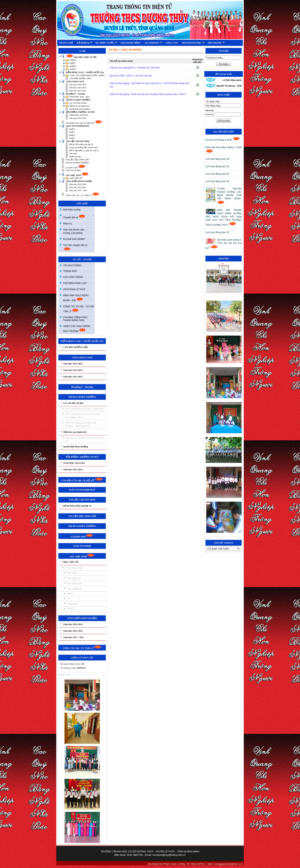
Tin (68, 599)
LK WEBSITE (153, 43)
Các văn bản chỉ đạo (78, 103)
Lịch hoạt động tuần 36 (217, 159)
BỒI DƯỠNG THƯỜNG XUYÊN (80, 112)
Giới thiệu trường (72, 210)
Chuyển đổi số (79, 216)
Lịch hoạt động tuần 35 (217, 166)
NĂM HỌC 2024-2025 (79, 115)
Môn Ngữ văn (74, 578)
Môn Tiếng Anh (75, 583)
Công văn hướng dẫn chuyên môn (83, 147)
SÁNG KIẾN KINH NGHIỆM (79, 181)
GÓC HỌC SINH (77, 175)
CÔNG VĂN (172, 43)
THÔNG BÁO (70, 271)
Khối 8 (72, 135)
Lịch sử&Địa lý (74, 589)
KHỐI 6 (73, 60)
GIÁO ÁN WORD (73, 170)
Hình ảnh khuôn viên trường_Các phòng (74, 231)
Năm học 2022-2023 (78, 91)
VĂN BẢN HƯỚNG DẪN (80, 78)
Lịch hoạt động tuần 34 (217, 174)
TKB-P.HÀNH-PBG (193, 43)
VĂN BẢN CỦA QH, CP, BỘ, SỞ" (84, 123)
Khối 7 (72, 132)
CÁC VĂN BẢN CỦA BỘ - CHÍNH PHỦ (85, 409)
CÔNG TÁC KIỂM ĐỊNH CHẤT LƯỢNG (87, 75)
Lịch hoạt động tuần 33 (217, 181)
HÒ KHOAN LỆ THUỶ (74, 289)
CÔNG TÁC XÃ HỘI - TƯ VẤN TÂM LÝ (79, 309)
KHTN (70, 594)
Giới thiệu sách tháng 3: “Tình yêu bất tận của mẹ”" (224, 244)
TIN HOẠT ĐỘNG (72, 265)
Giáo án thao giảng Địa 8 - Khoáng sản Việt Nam (135, 68)
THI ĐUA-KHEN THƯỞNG (78, 100)
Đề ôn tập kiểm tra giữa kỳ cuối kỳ (84, 150)
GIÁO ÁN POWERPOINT (78, 126)
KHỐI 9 (73, 69)
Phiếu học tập (75, 157)
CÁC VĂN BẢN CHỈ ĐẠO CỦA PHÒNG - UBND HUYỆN (81, 425)
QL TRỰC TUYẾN (106, 43)
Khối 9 (72, 138)
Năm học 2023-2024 (78, 88)
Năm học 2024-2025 (78, 85)
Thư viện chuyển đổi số (79, 247)
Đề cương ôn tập (74, 568)
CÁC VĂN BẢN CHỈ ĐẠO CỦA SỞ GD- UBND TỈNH (83, 416)
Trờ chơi (73, 154)
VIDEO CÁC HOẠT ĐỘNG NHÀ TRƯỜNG (77, 329)
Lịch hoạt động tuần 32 (217, 232)
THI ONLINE (216, 43)
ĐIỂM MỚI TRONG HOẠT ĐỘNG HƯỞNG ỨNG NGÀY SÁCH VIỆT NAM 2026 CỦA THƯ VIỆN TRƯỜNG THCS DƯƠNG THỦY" (224, 218)
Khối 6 (72, 129)
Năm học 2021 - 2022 (78, 190)
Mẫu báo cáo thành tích (79, 106)
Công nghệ (73, 604)
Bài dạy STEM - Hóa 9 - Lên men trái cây (131, 76)
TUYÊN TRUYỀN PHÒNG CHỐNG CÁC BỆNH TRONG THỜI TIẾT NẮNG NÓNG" (229, 196)
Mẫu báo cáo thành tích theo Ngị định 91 (84, 439)
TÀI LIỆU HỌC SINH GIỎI (77, 160)
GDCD (70, 609)
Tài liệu (113, 50)
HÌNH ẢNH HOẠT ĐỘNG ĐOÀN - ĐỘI (76, 298)
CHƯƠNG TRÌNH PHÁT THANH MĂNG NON (75, 319)
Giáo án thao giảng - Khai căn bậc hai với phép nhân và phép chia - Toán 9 (148, 94)
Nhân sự (68, 224)
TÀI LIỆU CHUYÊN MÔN (78, 141)
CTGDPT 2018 (76, 168)
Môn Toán (72, 573)
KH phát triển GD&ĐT (74, 239)
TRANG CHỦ (66, 43)
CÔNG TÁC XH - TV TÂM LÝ (83, 195)
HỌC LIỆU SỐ (76, 178)
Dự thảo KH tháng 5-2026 (223, 140)
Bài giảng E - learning (75, 94)
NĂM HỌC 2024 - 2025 (80, 97)
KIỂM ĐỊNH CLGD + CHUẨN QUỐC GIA (85, 72)
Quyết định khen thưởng (80, 109)
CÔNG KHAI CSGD (75, 82)
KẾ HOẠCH (85, 43)
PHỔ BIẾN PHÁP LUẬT (75, 283)
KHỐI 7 (73, 63)
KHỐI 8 (73, 66)
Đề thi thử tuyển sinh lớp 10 (81, 144)
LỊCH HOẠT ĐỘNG (131, 43)
